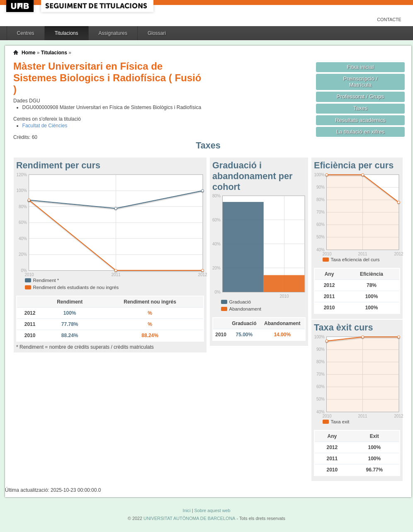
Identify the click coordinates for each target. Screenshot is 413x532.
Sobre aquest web (212, 510)
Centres (26, 33)
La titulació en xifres (361, 132)
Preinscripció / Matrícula (361, 82)
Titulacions (67, 33)
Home (28, 53)
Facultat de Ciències (45, 126)
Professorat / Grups (360, 96)
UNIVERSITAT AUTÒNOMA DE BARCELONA (189, 518)
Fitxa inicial (360, 67)
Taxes (361, 108)
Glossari (157, 33)
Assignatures (113, 33)
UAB (21, 6)
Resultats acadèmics (360, 120)
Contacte (389, 19)
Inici (186, 510)
